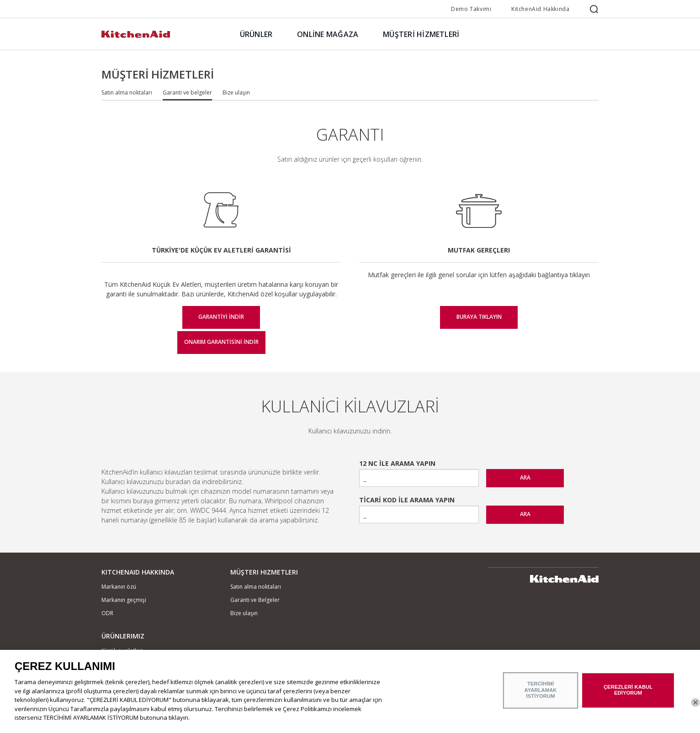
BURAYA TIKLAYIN (479, 317)
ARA (525, 477)
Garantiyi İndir (221, 317)
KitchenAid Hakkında (540, 9)
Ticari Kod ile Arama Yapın (407, 500)
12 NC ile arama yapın (397, 463)
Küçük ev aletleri (122, 651)
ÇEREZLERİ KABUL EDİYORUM (628, 695)
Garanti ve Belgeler (255, 600)
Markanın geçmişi (124, 600)
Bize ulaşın (236, 92)
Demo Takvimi (471, 9)
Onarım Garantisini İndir (221, 342)
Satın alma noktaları (127, 92)
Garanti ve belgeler (187, 92)
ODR (107, 613)
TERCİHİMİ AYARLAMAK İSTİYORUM (541, 695)
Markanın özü (119, 587)
